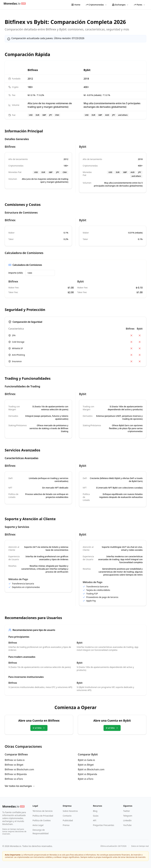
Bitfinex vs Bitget (14, 765)
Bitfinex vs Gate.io (15, 760)
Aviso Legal (38, 825)
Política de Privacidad (43, 816)
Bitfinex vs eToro (14, 779)
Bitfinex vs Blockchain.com (19, 769)
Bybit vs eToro (86, 779)
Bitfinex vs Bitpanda (16, 774)
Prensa (66, 825)
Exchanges (120, 5)
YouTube (127, 825)
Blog (95, 811)
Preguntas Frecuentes (103, 825)
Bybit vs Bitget (86, 765)
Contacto (67, 816)
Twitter (127, 811)
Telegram (128, 816)
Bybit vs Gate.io (86, 760)
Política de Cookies (42, 820)
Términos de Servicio (43, 811)
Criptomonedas (96, 5)
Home (76, 5)
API (95, 820)
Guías (96, 816)
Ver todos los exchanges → (20, 786)
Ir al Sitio (39, 728)
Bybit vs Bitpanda (87, 774)
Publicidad (68, 820)
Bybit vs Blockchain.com (91, 769)
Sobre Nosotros (70, 811)
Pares (139, 5)
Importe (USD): (16, 273)
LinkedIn (127, 820)
